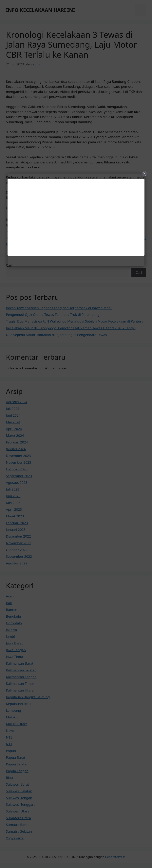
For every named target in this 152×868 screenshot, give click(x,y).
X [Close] (144, 174)
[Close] (76, 434)
